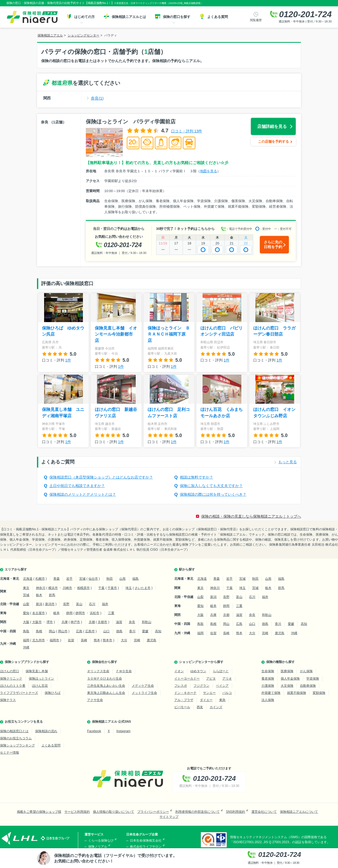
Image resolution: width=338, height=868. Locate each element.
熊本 (97, 640)
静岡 (69, 613)
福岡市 (54, 640)
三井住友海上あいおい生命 (106, 686)
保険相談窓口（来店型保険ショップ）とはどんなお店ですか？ (101, 477)
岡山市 (63, 631)
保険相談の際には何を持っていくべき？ (213, 494)
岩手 (69, 579)
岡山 (52, 631)
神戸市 (75, 622)
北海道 (28, 579)
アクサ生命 (95, 700)
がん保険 (306, 671)
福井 (105, 604)
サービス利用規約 (77, 812)
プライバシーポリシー (153, 812)
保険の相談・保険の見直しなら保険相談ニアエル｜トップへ (251, 516)
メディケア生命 (143, 686)
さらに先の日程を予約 (273, 244)
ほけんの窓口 (10, 671)
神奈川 (41, 588)
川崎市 (67, 588)
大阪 (26, 622)
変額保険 (319, 693)
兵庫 (65, 622)
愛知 (26, 613)
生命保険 (268, 671)
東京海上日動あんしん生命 (106, 693)
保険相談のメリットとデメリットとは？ (83, 494)
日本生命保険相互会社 (146, 841)
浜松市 (95, 613)
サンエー (209, 693)
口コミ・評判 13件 (187, 131)
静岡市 (80, 613)
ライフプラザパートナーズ (19, 693)
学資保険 (313, 679)
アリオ (227, 679)
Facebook (94, 731)
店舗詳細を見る (272, 126)
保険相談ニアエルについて (299, 812)
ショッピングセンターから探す (201, 662)
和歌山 (147, 622)
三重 (111, 613)
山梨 (26, 604)
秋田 (110, 579)
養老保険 (268, 679)
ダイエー (206, 700)
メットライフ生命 (144, 693)
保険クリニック (11, 679)
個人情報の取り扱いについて (114, 812)
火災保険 (287, 686)
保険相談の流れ (46, 731)
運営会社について (264, 812)
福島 (135, 579)
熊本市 (107, 640)
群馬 (52, 595)
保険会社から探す (105, 662)
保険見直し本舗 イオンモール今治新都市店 (116, 334)
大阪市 (37, 622)
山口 (106, 631)
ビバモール (182, 707)
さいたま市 (143, 588)
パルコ (227, 693)
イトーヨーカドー (187, 679)
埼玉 (129, 588)
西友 (200, 707)
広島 (79, 631)
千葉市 (112, 588)
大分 (124, 640)
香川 (132, 631)
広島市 (90, 631)
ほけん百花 (40, 686)
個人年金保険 (290, 679)
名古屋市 (39, 613)
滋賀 (119, 622)
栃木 (39, 595)
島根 (39, 631)
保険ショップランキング (17, 745)
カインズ (216, 707)
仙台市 (93, 579)
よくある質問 (51, 745)
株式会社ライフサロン (146, 847)
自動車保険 (308, 686)
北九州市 (39, 640)
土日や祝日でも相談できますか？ (77, 486)
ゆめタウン (198, 671)
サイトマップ (169, 817)
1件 (68, 360)
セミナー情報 (10, 753)
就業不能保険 (297, 693)
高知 (158, 631)
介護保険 (268, 686)
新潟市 (50, 604)
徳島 (119, 631)
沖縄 (26, 647)
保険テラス (8, 700)
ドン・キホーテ (185, 693)
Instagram (123, 731)
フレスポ (181, 686)
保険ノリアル (98, 847)
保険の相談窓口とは (14, 731)
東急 (222, 700)
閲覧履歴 (256, 20)
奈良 (132, 622)
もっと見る (288, 462)
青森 (57, 579)
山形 (123, 579)
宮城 (82, 579)
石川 (92, 604)
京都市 (102, 622)
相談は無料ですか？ (196, 477)
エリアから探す (16, 569)
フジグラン (201, 686)
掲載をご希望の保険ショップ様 (39, 812)
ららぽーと (221, 671)
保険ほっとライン (41, 679)
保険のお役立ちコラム (16, 738)
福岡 (26, 640)
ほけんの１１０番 (13, 686)
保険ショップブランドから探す (27, 662)
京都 (92, 622)
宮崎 (137, 640)
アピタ (211, 679)
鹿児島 (152, 640)
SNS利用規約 (236, 812)
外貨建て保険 (271, 693)
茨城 (26, 595)
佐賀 (71, 640)
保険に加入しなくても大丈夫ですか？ (211, 486)
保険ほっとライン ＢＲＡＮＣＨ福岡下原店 (169, 334)
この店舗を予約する (273, 141)
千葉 (101, 588)
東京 (26, 588)
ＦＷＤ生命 (124, 671)
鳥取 (26, 631)
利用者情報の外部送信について (198, 812)
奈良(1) (97, 98)
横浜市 (53, 588)
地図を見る (208, 171)
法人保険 (268, 700)
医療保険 (287, 671)
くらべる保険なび (101, 841)
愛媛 (145, 631)
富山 (79, 604)
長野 (66, 604)
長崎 (84, 640)
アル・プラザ (184, 700)
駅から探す (187, 569)
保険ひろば (53, 693)
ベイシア (222, 686)
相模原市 (83, 588)
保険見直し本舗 (37, 671)
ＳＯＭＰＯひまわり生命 (105, 679)
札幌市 (40, 579)
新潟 (39, 604)
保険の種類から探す (280, 662)
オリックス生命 (98, 671)
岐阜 (57, 613)
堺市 (50, 622)
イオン (179, 671)
